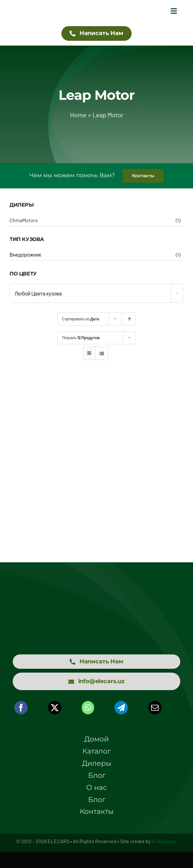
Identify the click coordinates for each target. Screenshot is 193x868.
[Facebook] (21, 708)
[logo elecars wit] (97, 598)
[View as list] (102, 353)
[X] (55, 708)
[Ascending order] (129, 319)
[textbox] (96, 294)
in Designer (164, 841)
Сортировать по (81, 319)
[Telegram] (121, 708)
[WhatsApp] (88, 708)
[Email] (155, 708)
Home (78, 115)
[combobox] (96, 293)
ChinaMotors (24, 220)
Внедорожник (25, 255)
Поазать (81, 338)
